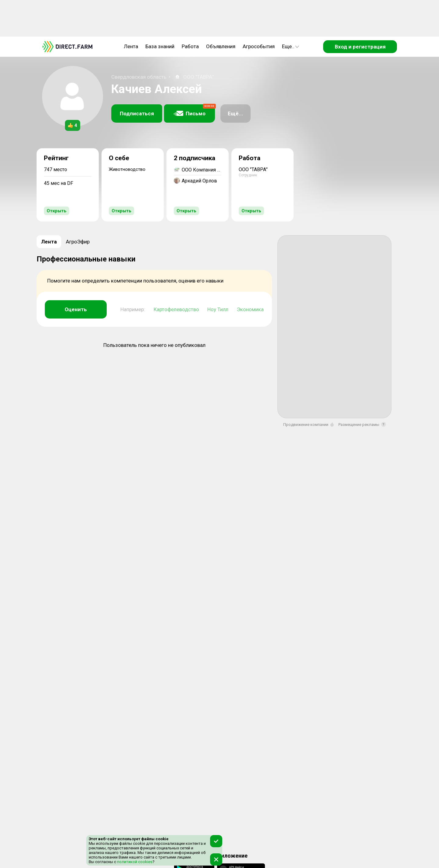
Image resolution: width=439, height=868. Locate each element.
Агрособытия (259, 46)
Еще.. (291, 46)
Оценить (76, 309)
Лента (131, 46)
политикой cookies (134, 862)
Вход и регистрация (360, 47)
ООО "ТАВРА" (198, 77)
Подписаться (137, 113)
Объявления (221, 46)
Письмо (194, 110)
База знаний (160, 46)
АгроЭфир (78, 242)
